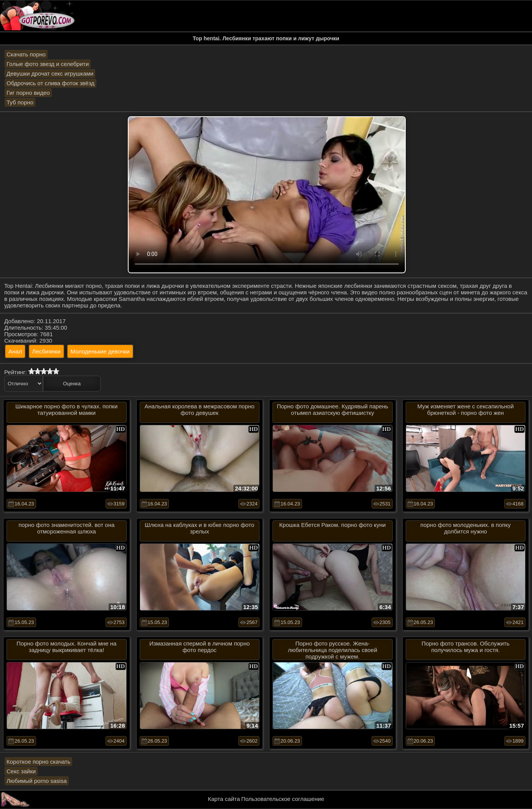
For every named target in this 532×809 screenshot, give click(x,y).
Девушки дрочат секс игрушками (50, 73)
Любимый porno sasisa (37, 781)
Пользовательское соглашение (283, 799)
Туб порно (20, 102)
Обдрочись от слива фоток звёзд (50, 83)
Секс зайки (21, 771)
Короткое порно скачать (38, 762)
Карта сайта (224, 799)
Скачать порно (26, 54)
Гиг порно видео (28, 93)
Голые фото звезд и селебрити (48, 64)
